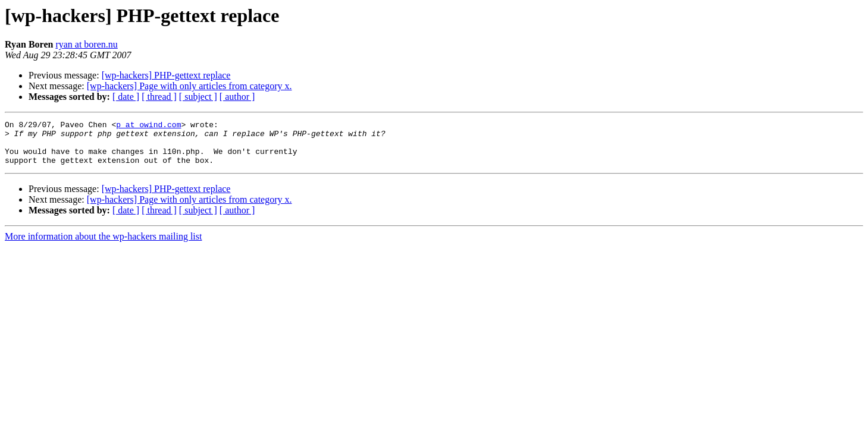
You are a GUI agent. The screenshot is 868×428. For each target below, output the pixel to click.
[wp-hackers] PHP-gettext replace (166, 75)
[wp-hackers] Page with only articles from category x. (189, 86)
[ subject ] (198, 97)
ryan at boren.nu (86, 44)
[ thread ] (159, 97)
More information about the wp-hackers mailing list (103, 245)
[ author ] (237, 97)
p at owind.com (148, 126)
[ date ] (126, 97)
